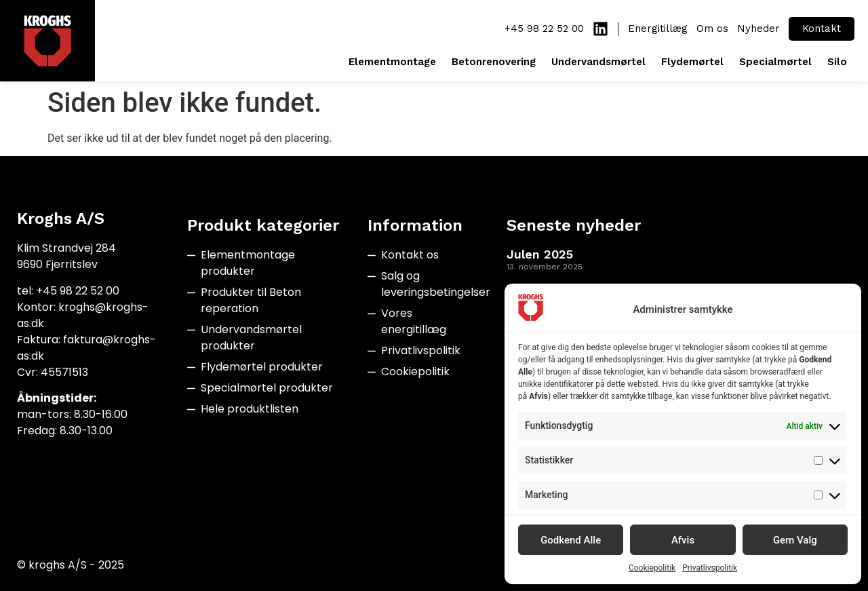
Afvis (683, 540)
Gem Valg (795, 540)
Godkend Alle (571, 540)
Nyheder (758, 28)
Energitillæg (658, 28)
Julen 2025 (540, 254)
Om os (712, 28)
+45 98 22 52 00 (544, 28)
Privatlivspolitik (710, 568)
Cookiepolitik (652, 568)
